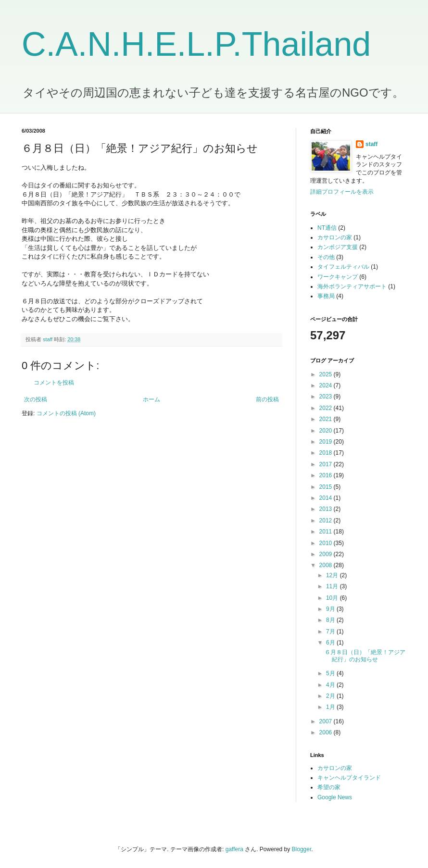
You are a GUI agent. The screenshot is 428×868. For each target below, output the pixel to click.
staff (371, 144)
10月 (333, 598)
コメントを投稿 (54, 383)
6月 (331, 643)
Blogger (302, 849)
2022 (327, 408)
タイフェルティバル (343, 267)
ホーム (151, 399)
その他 (326, 257)
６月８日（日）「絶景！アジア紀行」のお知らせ (365, 656)
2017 (327, 464)
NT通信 (327, 228)
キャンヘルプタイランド (349, 778)
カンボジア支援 (338, 247)
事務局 (326, 296)
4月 (331, 685)
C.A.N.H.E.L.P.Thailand (196, 44)
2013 (327, 509)
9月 (331, 609)
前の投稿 (267, 399)
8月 (331, 620)
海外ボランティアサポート (352, 286)
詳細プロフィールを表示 (342, 192)
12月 (333, 575)
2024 (327, 385)
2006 (327, 732)
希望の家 (329, 787)
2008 (327, 565)
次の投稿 (36, 399)
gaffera (234, 849)
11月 (333, 586)
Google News (335, 797)
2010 (327, 543)
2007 (327, 721)
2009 (327, 554)
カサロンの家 (335, 237)
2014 (327, 498)
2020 (327, 431)
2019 (327, 442)
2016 (327, 475)
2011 (327, 532)
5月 (331, 673)
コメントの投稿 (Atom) (66, 413)
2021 (327, 419)
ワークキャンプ (338, 277)
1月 (331, 707)
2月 (331, 696)
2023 (327, 397)
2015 (327, 487)
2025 (327, 374)
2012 (327, 521)
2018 (327, 453)
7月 (331, 632)
